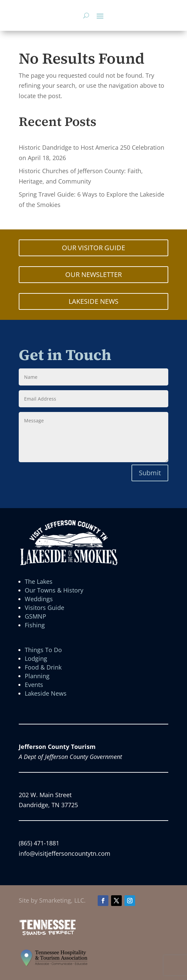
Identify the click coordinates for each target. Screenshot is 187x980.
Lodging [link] (36, 658)
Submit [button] (150, 473)
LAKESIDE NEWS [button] (94, 301)
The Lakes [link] (39, 581)
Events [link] (34, 685)
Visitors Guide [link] (44, 608)
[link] (48, 934)
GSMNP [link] (35, 616)
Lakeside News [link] (46, 693)
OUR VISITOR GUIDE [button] (94, 248)
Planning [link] (37, 676)
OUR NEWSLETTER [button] (94, 274)
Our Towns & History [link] (54, 590)
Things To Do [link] (43, 650)
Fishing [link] (35, 625)
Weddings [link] (39, 599)
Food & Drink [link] (43, 667)
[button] (100, 16)
